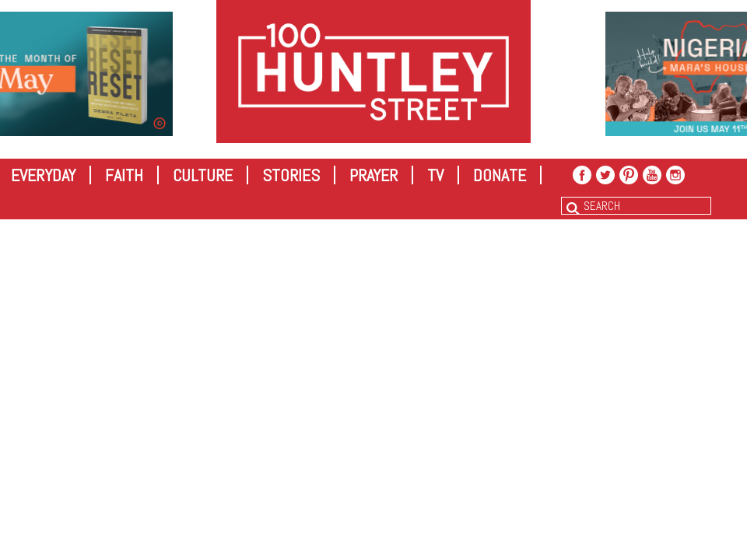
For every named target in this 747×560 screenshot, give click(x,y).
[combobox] (636, 206)
